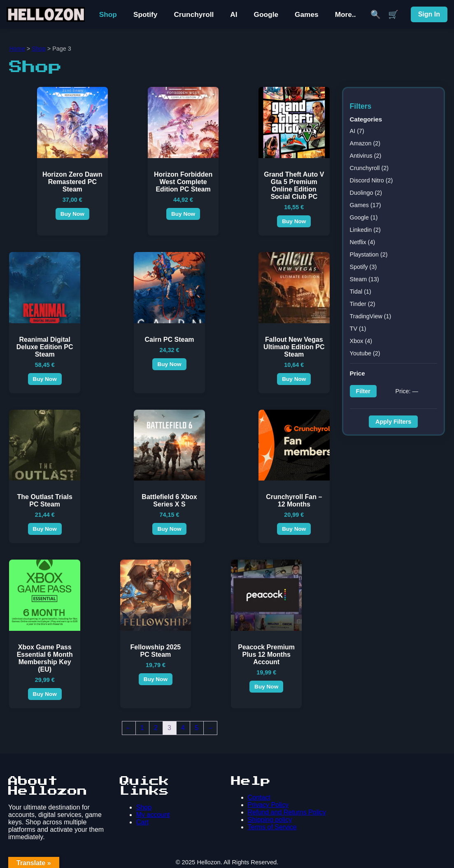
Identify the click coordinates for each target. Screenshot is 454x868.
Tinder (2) (363, 304)
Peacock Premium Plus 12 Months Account (266, 654)
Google (266, 14)
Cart (142, 822)
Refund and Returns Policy (287, 812)
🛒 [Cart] (393, 14)
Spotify (146, 14)
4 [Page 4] (183, 728)
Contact (259, 797)
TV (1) (358, 329)
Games (307, 14)
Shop (108, 14)
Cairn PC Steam (169, 339)
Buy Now (72, 214)
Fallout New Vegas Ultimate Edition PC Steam (294, 347)
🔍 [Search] (376, 14)
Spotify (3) (363, 267)
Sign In (429, 14)
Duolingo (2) (366, 193)
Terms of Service (272, 827)
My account (153, 815)
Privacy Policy (268, 805)
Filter (363, 391)
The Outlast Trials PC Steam (45, 500)
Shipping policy (270, 820)
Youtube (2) (365, 353)
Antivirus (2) (366, 156)
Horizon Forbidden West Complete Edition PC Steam (183, 182)
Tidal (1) (361, 292)
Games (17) (366, 205)
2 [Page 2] (156, 728)
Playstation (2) (369, 254)
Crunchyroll (194, 14)
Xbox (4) (361, 341)
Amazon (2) (365, 143)
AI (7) (357, 131)
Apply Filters (393, 422)
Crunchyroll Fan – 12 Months (294, 500)
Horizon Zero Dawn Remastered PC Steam (72, 182)
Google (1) (364, 217)
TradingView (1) (371, 316)
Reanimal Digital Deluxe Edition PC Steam (45, 347)
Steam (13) (364, 279)
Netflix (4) (363, 242)
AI (234, 14)
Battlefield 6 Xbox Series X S (169, 500)
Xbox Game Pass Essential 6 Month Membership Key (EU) (45, 658)
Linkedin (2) (365, 230)
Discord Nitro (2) (371, 180)
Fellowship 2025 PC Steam (156, 651)
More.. (346, 14)
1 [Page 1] (142, 728)
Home (17, 49)
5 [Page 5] (197, 728)
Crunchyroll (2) (369, 168)
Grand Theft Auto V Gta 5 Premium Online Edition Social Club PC (294, 185)
